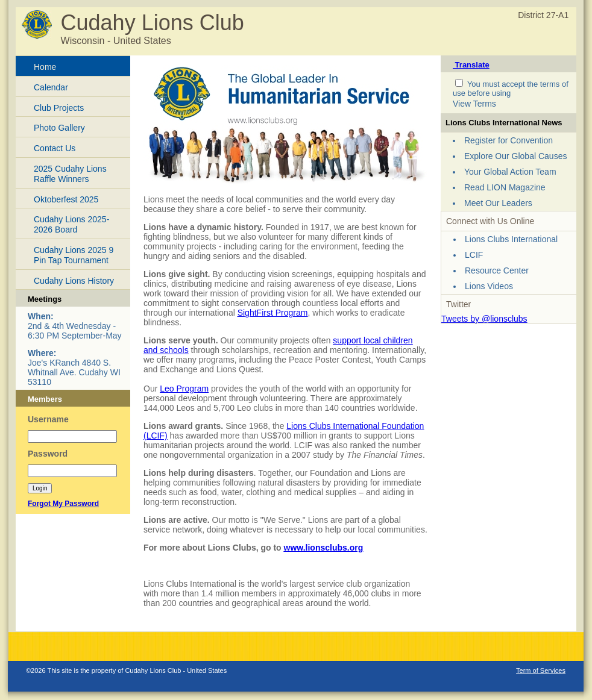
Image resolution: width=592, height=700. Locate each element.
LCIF (474, 255)
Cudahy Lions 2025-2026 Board (71, 224)
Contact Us (55, 148)
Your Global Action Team (510, 172)
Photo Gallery (59, 128)
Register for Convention (509, 140)
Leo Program (184, 389)
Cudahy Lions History (74, 281)
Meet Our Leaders (498, 203)
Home (45, 67)
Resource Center (497, 270)
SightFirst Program (273, 313)
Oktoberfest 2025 (66, 199)
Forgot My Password (63, 504)
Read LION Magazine (505, 187)
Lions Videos (489, 286)
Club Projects (59, 108)
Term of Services (541, 670)
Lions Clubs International (511, 239)
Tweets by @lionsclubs (484, 319)
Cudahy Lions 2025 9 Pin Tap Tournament (74, 255)
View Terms (474, 104)
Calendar (51, 87)
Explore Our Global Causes (515, 156)
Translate (471, 65)
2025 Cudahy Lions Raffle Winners (70, 174)
